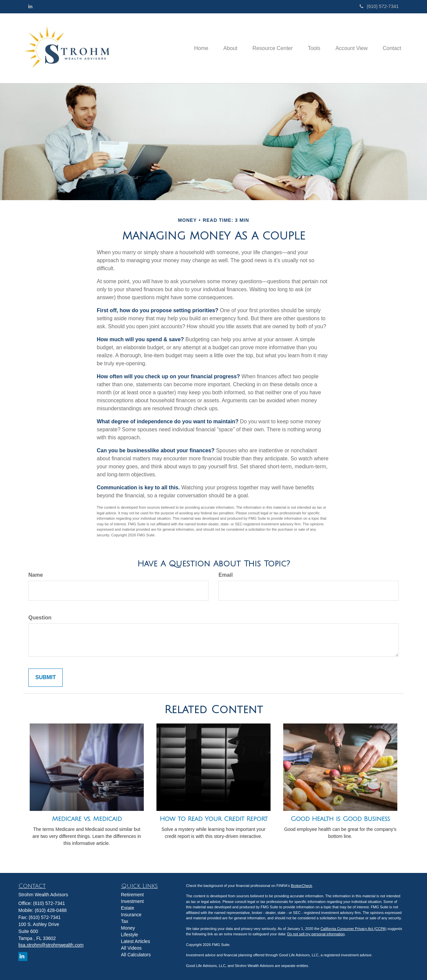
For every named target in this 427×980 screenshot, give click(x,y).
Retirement (132, 895)
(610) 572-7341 (379, 6)
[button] (223, 48)
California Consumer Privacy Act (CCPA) (354, 929)
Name (36, 575)
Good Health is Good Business (340, 819)
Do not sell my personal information (316, 934)
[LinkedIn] (30, 6)
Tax (125, 921)
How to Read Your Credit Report (214, 819)
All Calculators (136, 955)
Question (40, 618)
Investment (132, 901)
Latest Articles (136, 941)
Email (226, 575)
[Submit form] (46, 678)
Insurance (131, 915)
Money (128, 928)
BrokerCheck (302, 886)
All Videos (131, 948)
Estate (128, 908)
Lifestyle (130, 935)
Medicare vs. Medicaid (87, 819)
